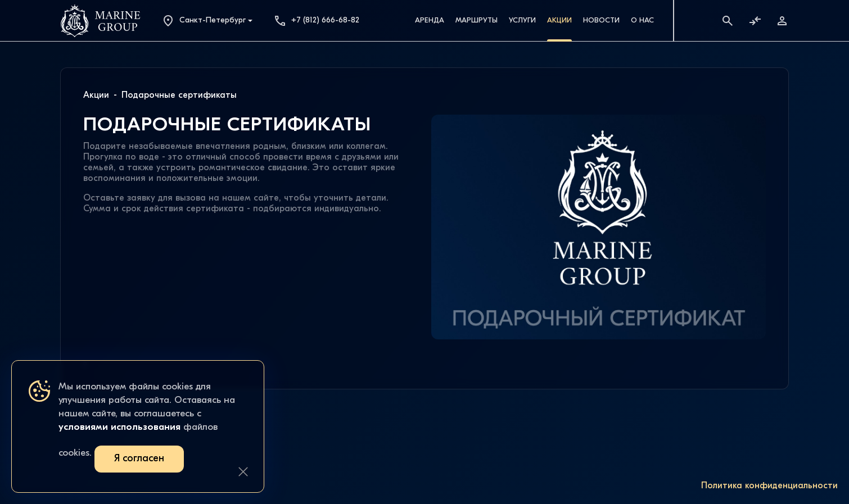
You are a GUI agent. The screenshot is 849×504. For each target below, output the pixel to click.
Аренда (430, 21)
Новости (601, 21)
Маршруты (477, 21)
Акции (559, 21)
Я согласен (139, 459)
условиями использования (119, 427)
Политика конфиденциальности (769, 486)
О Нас (642, 21)
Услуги (522, 21)
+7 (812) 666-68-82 (316, 21)
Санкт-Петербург (204, 21)
